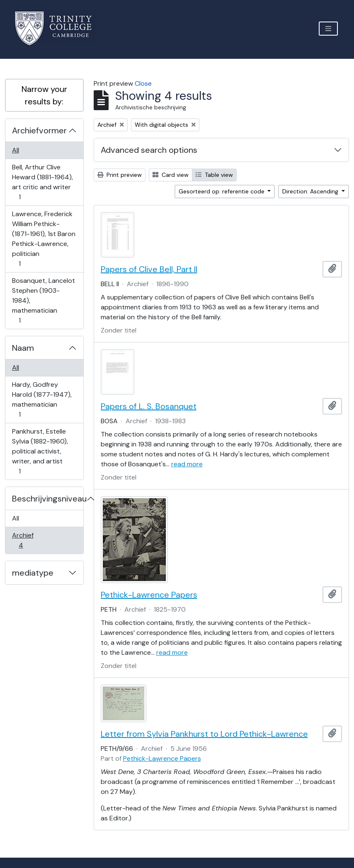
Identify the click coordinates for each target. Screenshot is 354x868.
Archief (27, 540)
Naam (23, 348)
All (16, 150)
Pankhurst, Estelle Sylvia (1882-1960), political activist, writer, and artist (40, 451)
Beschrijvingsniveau (48, 499)
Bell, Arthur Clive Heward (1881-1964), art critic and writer (42, 182)
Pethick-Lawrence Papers (149, 595)
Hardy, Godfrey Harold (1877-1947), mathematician (42, 399)
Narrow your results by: (44, 95)
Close (143, 83)
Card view (171, 175)
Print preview (120, 175)
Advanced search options (149, 150)
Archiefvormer (39, 130)
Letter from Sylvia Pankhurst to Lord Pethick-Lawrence (204, 734)
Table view (214, 175)
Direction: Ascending (311, 191)
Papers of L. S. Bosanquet (149, 406)
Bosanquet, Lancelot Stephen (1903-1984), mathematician (43, 300)
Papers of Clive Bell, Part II (149, 269)
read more (187, 464)
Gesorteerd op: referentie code (222, 191)
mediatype (33, 573)
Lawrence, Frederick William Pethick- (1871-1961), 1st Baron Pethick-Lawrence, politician (44, 239)
